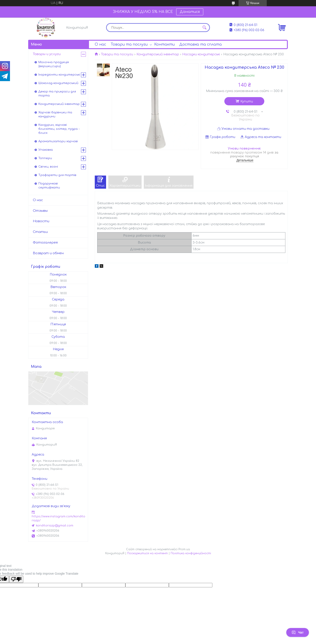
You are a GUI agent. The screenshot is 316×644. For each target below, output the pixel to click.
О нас (100, 44)
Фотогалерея (45, 243)
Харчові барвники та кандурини (55, 114)
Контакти (164, 44)
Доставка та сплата (200, 44)
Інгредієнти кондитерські (59, 75)
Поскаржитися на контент (147, 553)
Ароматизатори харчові (58, 141)
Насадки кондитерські (201, 54)
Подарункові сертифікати (49, 186)
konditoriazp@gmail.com (55, 526)
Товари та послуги (129, 44)
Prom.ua (184, 549)
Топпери (45, 158)
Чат (298, 632)
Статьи (40, 232)
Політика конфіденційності (191, 553)
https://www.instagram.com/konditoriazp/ (58, 518)
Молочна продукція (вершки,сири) (54, 64)
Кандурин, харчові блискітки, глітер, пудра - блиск (59, 129)
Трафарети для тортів (57, 175)
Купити (247, 101)
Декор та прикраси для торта (57, 94)
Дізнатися (190, 12)
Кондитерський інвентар (158, 54)
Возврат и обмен (48, 253)
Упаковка (46, 150)
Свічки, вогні (48, 167)
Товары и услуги (47, 54)
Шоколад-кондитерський (58, 83)
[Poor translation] (16, 579)
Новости (41, 221)
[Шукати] (204, 28)
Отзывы (40, 211)
